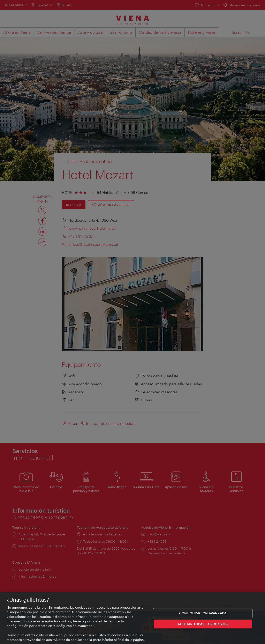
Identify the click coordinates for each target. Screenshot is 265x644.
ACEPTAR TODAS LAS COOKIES (203, 625)
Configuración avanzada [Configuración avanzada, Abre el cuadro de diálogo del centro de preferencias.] (203, 613)
